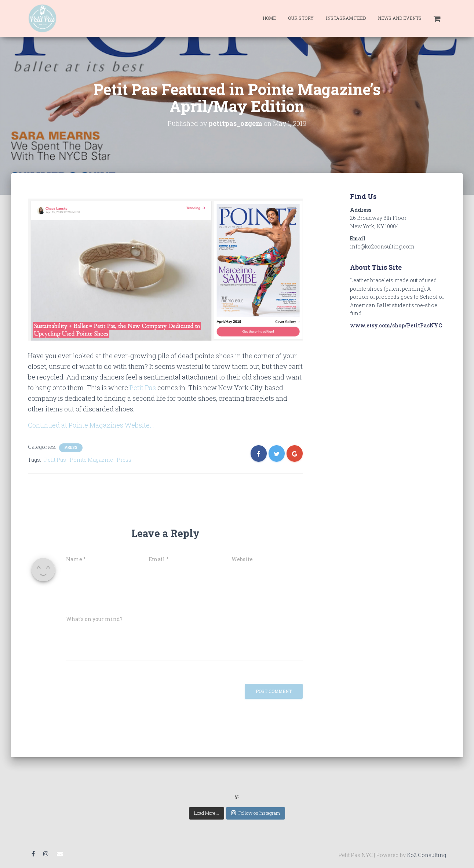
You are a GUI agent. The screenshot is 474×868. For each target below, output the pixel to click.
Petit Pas (143, 388)
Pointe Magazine (91, 460)
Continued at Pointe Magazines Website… (91, 425)
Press (71, 448)
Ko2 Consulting (426, 855)
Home (269, 18)
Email (60, 854)
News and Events (400, 18)
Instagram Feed (346, 18)
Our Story (301, 18)
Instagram (46, 854)
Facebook (33, 854)
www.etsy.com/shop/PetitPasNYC (396, 325)
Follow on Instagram (256, 813)
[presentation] (116, 592)
